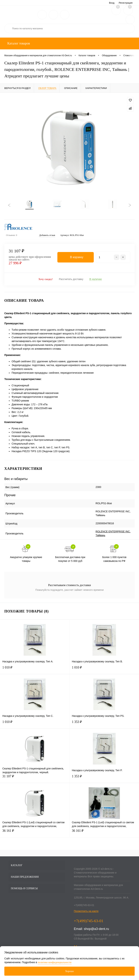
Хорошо (69, 971)
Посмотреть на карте (86, 912)
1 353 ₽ (104, 725)
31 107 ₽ (35, 779)
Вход (112, 3)
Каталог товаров (18, 43)
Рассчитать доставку (71, 280)
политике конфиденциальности (55, 962)
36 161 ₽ (35, 834)
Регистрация (126, 3)
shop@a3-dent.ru (96, 930)
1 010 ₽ (35, 671)
